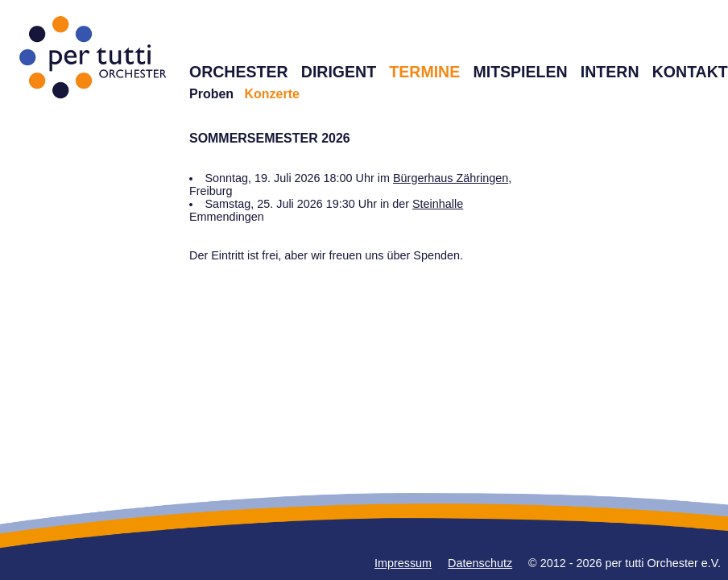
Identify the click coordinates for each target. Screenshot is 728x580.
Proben (211, 94)
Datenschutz (480, 563)
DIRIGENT (339, 72)
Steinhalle (438, 204)
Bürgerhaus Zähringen (451, 178)
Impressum (403, 563)
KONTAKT (690, 72)
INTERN (610, 72)
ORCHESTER (239, 72)
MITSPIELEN (520, 72)
